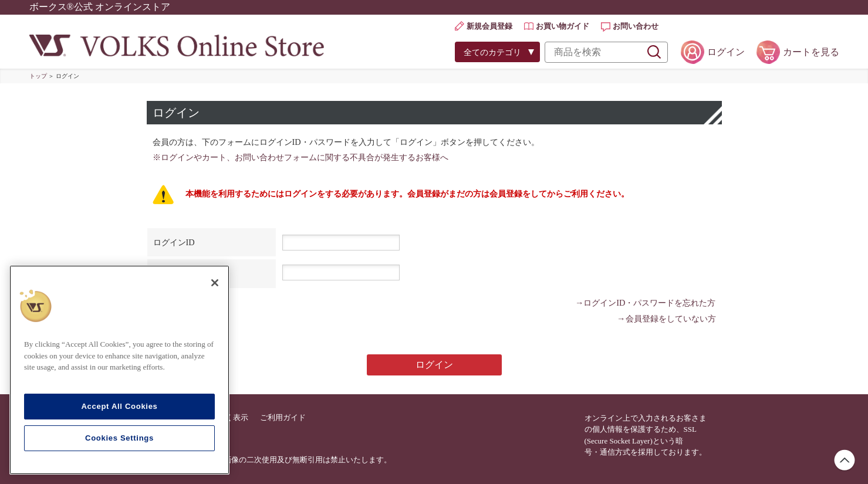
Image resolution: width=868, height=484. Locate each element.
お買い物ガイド (563, 26)
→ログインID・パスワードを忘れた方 (646, 303)
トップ (38, 76)
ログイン (726, 52)
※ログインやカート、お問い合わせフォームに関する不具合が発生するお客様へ (300, 157)
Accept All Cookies (119, 406)
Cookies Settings (119, 438)
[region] (119, 370)
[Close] (215, 283)
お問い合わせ (636, 26)
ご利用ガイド (283, 417)
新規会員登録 (489, 26)
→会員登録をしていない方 (666, 319)
